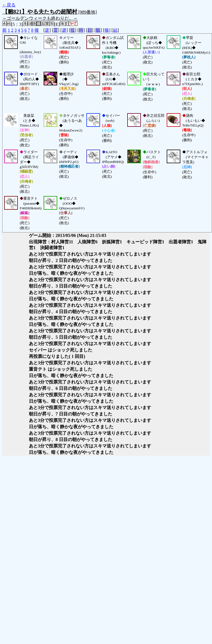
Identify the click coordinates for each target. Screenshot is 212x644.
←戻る (9, 5)
